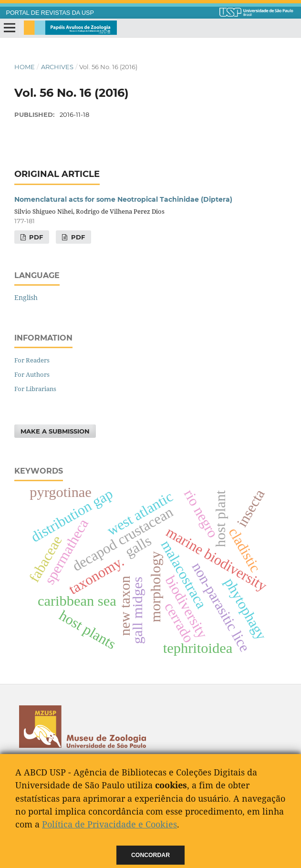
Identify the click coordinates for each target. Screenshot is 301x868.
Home (25, 67)
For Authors (32, 374)
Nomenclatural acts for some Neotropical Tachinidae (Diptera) (123, 199)
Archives (57, 67)
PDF (35, 237)
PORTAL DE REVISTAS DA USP (50, 13)
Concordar (150, 855)
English (26, 297)
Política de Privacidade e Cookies (109, 824)
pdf (77, 237)
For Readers (32, 360)
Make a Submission (55, 431)
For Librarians (35, 389)
